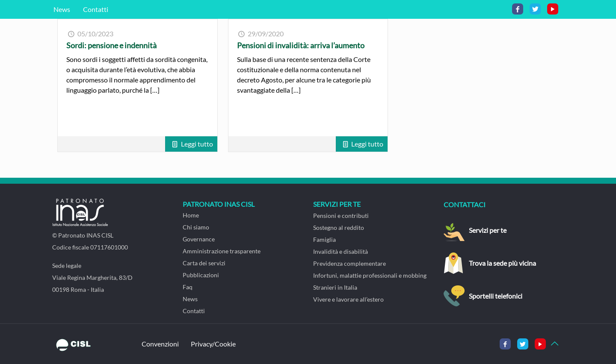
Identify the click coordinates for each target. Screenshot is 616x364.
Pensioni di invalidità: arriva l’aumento (301, 45)
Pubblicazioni (201, 275)
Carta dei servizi (204, 263)
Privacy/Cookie (213, 344)
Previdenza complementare (349, 263)
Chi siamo (196, 227)
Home (191, 215)
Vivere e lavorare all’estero (348, 299)
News (62, 9)
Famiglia (324, 239)
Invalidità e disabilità (341, 251)
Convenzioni (160, 344)
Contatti (96, 9)
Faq (188, 287)
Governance (199, 239)
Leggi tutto (197, 144)
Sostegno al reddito (339, 227)
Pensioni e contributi (341, 216)
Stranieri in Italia (335, 287)
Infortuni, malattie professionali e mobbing (370, 275)
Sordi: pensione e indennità (111, 45)
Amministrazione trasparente (222, 251)
